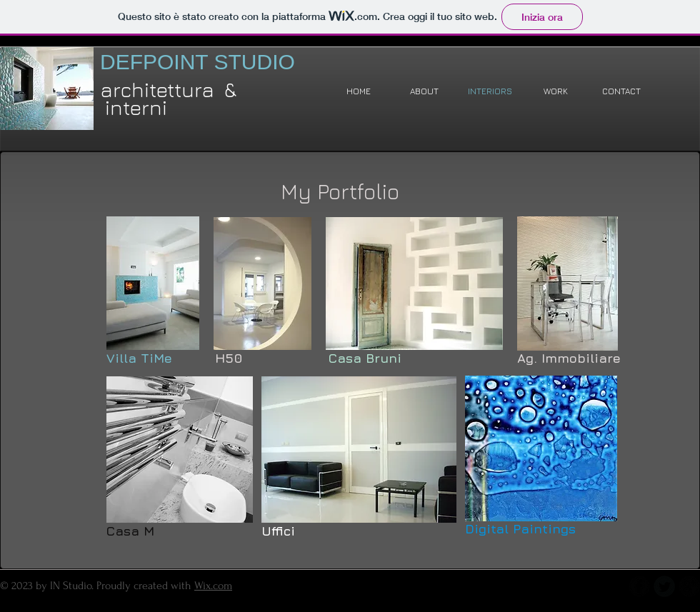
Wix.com (213, 586)
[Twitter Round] (664, 586)
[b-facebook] (639, 586)
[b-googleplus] (689, 586)
